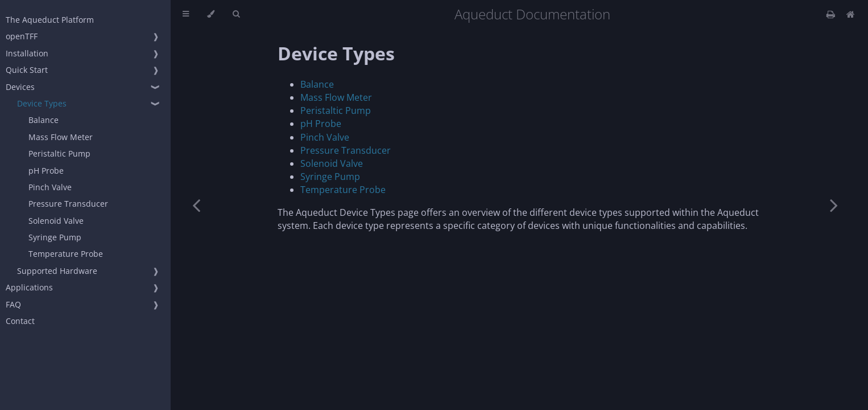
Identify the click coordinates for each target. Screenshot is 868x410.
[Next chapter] (834, 205)
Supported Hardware (57, 271)
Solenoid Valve (56, 221)
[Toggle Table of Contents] (186, 14)
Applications (29, 287)
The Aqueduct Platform (50, 20)
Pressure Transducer (68, 204)
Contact (20, 321)
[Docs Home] (851, 14)
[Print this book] (832, 14)
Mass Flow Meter (61, 137)
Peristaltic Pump (59, 153)
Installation (27, 53)
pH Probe (46, 171)
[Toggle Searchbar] (236, 14)
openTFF (22, 36)
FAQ (13, 304)
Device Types (42, 103)
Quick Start (27, 70)
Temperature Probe (66, 254)
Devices (20, 87)
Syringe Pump (55, 237)
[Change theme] (211, 14)
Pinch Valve (50, 187)
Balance (44, 120)
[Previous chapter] (196, 205)
